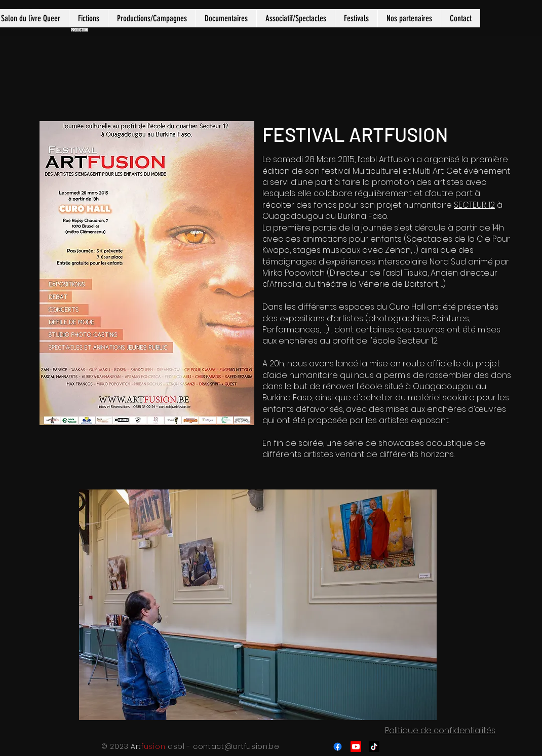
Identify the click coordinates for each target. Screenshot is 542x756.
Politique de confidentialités (440, 730)
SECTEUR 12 (474, 205)
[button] (88, 18)
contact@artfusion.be (236, 746)
